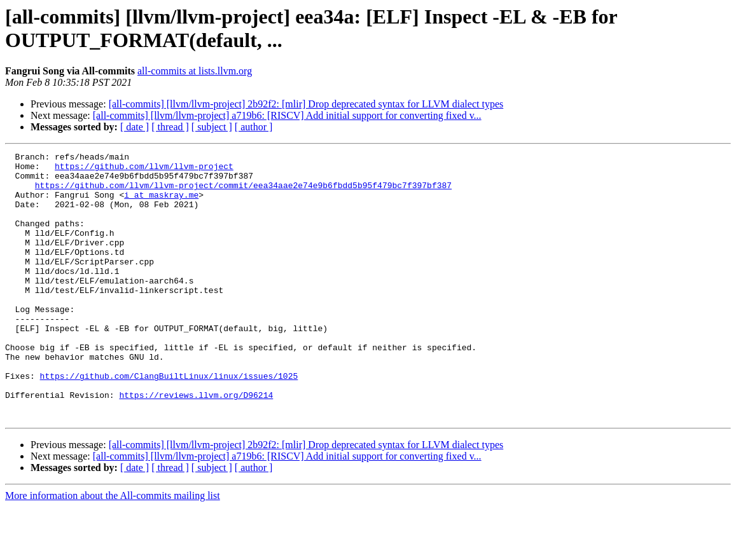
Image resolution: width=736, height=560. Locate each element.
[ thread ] (170, 127)
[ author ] (254, 127)
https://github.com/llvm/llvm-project (144, 170)
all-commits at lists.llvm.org (195, 71)
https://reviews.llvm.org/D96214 (196, 444)
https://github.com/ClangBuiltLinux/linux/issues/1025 (169, 421)
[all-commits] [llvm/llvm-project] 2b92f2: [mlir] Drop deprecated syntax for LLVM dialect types (306, 104)
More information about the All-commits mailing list (113, 549)
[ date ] (135, 127)
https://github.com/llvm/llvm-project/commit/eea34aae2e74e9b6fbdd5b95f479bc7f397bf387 (243, 193)
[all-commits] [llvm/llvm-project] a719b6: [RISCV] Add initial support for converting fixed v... (287, 115)
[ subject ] (212, 127)
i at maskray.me (161, 204)
